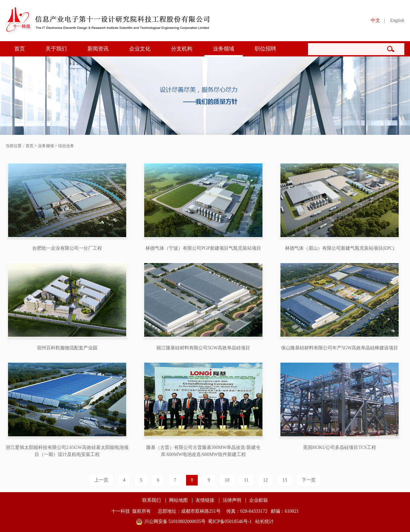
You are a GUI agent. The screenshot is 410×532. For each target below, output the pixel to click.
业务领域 (224, 49)
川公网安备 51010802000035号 (175, 522)
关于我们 (56, 49)
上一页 (101, 480)
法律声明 (232, 500)
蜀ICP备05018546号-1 (230, 522)
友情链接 (205, 500)
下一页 (309, 480)
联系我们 (152, 500)
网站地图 (178, 500)
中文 (375, 20)
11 (246, 480)
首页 (20, 49)
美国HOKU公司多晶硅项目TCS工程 (340, 447)
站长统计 (264, 522)
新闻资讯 (98, 49)
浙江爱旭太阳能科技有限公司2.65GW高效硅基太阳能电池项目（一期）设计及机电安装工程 (67, 451)
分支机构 (182, 49)
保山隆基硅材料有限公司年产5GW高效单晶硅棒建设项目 (340, 348)
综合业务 (66, 146)
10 (227, 480)
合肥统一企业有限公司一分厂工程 (67, 248)
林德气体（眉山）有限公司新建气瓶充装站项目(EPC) (340, 248)
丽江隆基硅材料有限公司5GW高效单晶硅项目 (203, 348)
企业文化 (140, 49)
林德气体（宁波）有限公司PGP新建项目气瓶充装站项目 (203, 248)
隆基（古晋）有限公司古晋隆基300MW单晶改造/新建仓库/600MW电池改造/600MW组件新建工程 (204, 451)
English (397, 20)
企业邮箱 (258, 500)
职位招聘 (265, 49)
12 (265, 480)
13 (285, 480)
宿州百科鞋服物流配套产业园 (67, 348)
